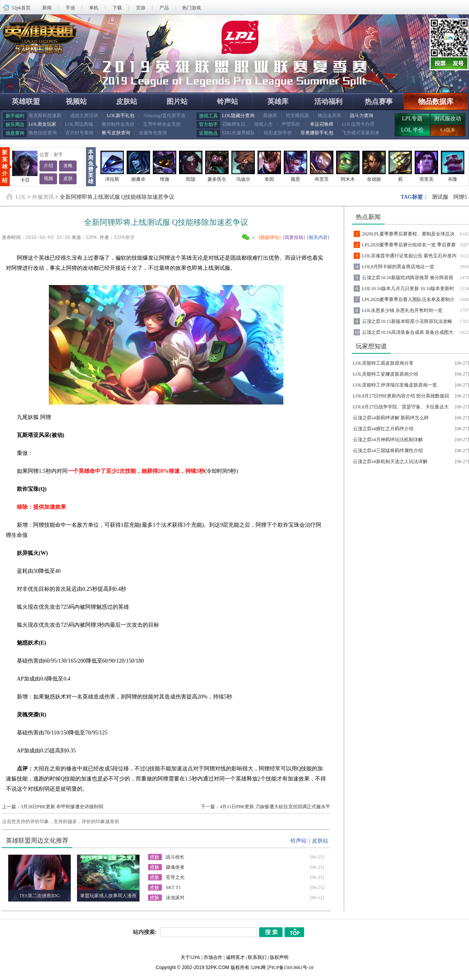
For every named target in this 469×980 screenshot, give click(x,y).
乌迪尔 (243, 179)
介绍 (48, 166)
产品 (164, 8)
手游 (70, 8)
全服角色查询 (153, 133)
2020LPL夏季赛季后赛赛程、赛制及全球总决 (408, 234)
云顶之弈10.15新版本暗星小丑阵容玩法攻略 (407, 321)
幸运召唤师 (322, 124)
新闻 (47, 8)
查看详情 (252, 76)
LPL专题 (413, 118)
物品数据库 (436, 102)
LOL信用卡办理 (358, 124)
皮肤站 (127, 102)
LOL (21, 197)
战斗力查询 (362, 116)
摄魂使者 (175, 867)
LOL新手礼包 (121, 116)
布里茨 (322, 179)
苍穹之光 (175, 877)
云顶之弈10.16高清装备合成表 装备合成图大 (408, 332)
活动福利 (328, 102)
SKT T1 (173, 887)
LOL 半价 (412, 130)
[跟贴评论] (270, 237)
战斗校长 (175, 857)
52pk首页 (21, 8)
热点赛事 (379, 102)
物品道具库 (329, 116)
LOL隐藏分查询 (238, 116)
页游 (141, 8)
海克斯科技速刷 (45, 116)
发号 (459, 63)
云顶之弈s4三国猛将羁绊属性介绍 (388, 451)
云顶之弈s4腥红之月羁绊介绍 (383, 429)
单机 (94, 8)
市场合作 (213, 957)
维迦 (165, 179)
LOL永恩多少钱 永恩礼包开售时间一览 (402, 310)
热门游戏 (192, 8)
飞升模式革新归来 (361, 133)
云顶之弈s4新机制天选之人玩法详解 (390, 461)
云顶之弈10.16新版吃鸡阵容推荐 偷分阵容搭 (408, 278)
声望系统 (291, 124)
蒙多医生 (217, 179)
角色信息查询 (43, 133)
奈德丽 (374, 179)
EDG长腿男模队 (239, 133)
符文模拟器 (297, 116)
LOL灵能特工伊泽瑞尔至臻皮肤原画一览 (395, 385)
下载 (117, 8)
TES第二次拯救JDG (39, 895)
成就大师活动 (84, 116)
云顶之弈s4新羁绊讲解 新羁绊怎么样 (391, 418)
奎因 (269, 179)
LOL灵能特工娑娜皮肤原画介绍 (386, 374)
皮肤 (68, 179)
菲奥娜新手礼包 (317, 133)
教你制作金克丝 (118, 124)
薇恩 (295, 179)
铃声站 (227, 102)
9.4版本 (448, 130)
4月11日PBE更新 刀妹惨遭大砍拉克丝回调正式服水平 (275, 806)
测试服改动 (448, 118)
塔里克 (426, 179)
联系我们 (257, 957)
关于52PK (191, 957)
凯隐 (191, 179)
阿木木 (348, 179)
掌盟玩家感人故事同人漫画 (108, 895)
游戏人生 (263, 124)
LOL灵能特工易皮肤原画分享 (383, 363)
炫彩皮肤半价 (278, 133)
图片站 (177, 102)
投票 (440, 63)
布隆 (453, 179)
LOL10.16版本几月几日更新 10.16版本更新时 (408, 289)
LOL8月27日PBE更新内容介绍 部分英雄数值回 (401, 396)
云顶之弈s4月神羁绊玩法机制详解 (388, 440)
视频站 (76, 102)
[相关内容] (318, 237)
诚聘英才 (235, 957)
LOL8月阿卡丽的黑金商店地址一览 (398, 267)
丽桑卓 (138, 179)
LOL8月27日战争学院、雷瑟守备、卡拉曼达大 (401, 407)
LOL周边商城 (79, 124)
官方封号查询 (79, 133)
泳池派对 (175, 897)
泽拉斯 (112, 179)
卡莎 (25, 180)
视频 (48, 179)
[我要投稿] (294, 237)
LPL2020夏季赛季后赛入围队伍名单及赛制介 (408, 299)
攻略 (68, 166)
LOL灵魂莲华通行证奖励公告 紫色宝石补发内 (409, 256)
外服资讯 (43, 197)
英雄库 (278, 102)
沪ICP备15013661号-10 (290, 967)
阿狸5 (460, 197)
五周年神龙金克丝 (162, 124)
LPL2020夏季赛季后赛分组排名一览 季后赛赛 (409, 245)
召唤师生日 (234, 124)
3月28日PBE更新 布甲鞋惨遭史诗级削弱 (62, 806)
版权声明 (279, 957)
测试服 (440, 197)
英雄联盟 (26, 102)
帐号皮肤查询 (116, 133)
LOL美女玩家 (42, 124)
